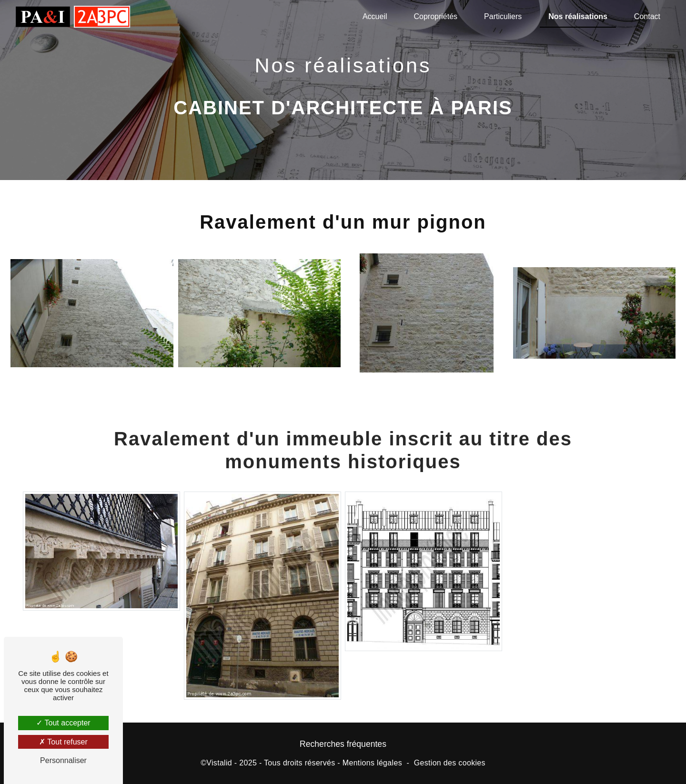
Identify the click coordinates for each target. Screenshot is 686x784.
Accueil (375, 16)
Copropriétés (436, 16)
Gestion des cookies (450, 763)
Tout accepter (63, 723)
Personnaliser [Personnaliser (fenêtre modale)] (63, 760)
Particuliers (503, 16)
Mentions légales (372, 763)
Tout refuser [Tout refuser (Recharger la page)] (63, 742)
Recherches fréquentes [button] (343, 744)
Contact (647, 16)
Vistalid (219, 763)
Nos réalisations (578, 16)
